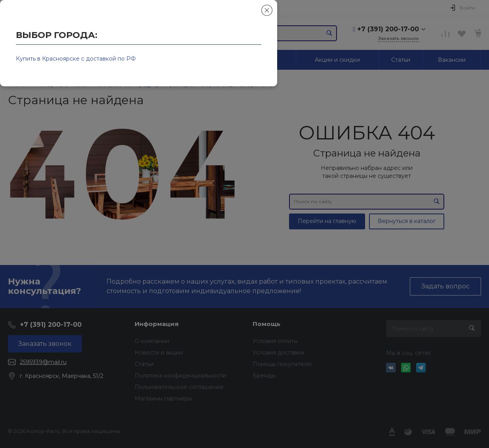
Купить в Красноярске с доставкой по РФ (76, 59)
